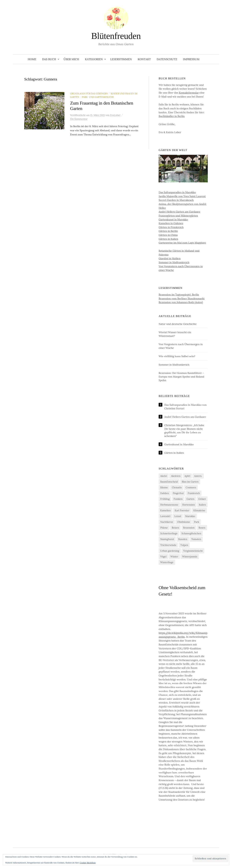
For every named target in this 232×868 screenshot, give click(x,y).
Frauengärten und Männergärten (178, 216)
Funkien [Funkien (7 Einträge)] (178, 499)
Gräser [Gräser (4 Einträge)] (202, 499)
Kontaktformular (189, 93)
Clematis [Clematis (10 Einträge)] (177, 487)
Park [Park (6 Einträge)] (197, 522)
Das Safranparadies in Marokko (177, 192)
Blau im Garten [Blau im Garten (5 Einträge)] (190, 482)
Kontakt (144, 59)
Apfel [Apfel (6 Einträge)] (187, 476)
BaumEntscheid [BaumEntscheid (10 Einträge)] (169, 482)
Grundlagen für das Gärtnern (89, 94)
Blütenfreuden (116, 36)
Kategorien (94, 59)
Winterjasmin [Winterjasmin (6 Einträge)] (190, 557)
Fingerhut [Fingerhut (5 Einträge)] (178, 493)
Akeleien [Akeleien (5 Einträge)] (176, 476)
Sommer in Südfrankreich (174, 262)
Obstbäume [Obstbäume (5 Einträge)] (184, 522)
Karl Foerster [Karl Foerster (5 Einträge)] (182, 510)
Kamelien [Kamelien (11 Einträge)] (165, 510)
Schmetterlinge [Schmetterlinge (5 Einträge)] (169, 533)
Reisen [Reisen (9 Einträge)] (175, 528)
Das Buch (49, 59)
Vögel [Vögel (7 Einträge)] (163, 557)
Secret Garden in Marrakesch (176, 200)
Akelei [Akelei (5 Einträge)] (164, 476)
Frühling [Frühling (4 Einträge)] (165, 499)
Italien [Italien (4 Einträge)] (202, 505)
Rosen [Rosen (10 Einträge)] (202, 528)
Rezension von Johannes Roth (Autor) (181, 302)
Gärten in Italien (168, 239)
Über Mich (71, 59)
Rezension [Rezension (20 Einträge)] (189, 528)
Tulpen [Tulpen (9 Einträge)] (184, 545)
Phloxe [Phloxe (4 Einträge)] (164, 528)
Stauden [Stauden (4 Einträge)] (183, 539)
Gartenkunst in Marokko (173, 219)
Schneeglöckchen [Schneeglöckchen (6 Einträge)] (191, 533)
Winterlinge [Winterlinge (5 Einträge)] (167, 562)
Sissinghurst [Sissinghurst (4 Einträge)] (167, 539)
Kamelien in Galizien (171, 223)
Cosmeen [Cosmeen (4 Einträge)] (191, 487)
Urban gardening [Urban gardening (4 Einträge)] (170, 551)
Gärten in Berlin (168, 231)
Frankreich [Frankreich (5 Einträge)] (194, 493)
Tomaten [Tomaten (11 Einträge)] (196, 539)
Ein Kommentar (79, 119)
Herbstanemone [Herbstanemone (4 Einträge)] (169, 505)
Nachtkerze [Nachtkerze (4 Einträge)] (167, 522)
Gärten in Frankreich (171, 227)
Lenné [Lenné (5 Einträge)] (178, 516)
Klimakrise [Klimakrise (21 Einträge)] (199, 510)
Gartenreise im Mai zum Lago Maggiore (182, 243)
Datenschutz (167, 59)
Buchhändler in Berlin (172, 116)
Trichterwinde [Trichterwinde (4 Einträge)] (168, 545)
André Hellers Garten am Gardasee (179, 212)
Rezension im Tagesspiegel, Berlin (179, 294)
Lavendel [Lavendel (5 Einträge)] (165, 516)
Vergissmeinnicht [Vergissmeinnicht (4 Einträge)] (193, 551)
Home (32, 59)
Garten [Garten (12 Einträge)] (190, 499)
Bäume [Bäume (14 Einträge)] (164, 487)
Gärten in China (168, 235)
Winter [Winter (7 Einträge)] (174, 557)
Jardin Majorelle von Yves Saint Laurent (182, 196)
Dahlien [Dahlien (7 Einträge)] (165, 493)
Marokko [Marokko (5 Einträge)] (190, 516)
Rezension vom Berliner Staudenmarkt (182, 298)
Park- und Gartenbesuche (98, 97)
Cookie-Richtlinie (88, 863)
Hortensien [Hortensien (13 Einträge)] (188, 505)
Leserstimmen (121, 59)
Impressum (191, 59)
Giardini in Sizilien (170, 258)
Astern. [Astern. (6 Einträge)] (198, 476)
